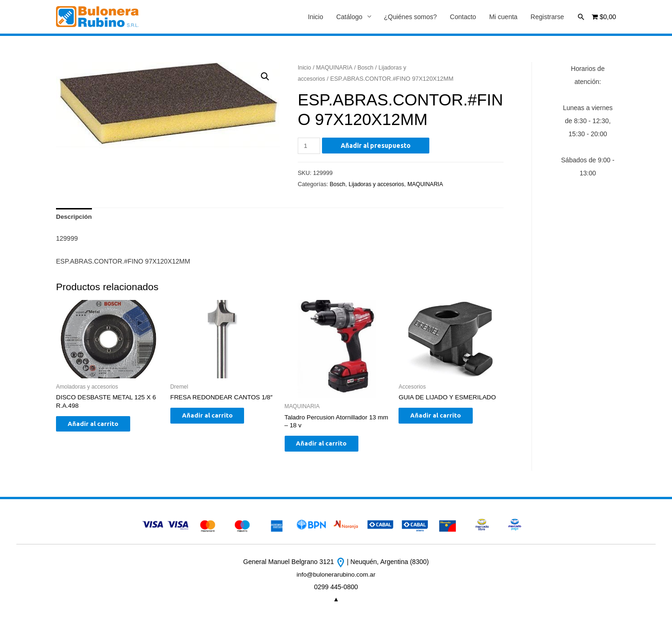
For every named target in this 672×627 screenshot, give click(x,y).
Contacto (463, 17)
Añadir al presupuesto (377, 146)
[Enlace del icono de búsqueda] (581, 17)
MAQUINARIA (336, 68)
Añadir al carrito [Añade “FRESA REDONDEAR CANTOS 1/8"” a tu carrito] (214, 427)
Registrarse (547, 17)
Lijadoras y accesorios (379, 185)
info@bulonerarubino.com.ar (336, 579)
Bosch (368, 68)
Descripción (75, 218)
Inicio (316, 17)
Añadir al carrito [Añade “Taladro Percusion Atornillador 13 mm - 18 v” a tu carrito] (329, 447)
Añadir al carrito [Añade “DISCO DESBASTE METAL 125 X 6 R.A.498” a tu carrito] (100, 427)
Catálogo (349, 17)
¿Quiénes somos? (411, 17)
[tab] (75, 218)
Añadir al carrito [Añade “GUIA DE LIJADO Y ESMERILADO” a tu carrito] (443, 419)
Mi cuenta (503, 17)
